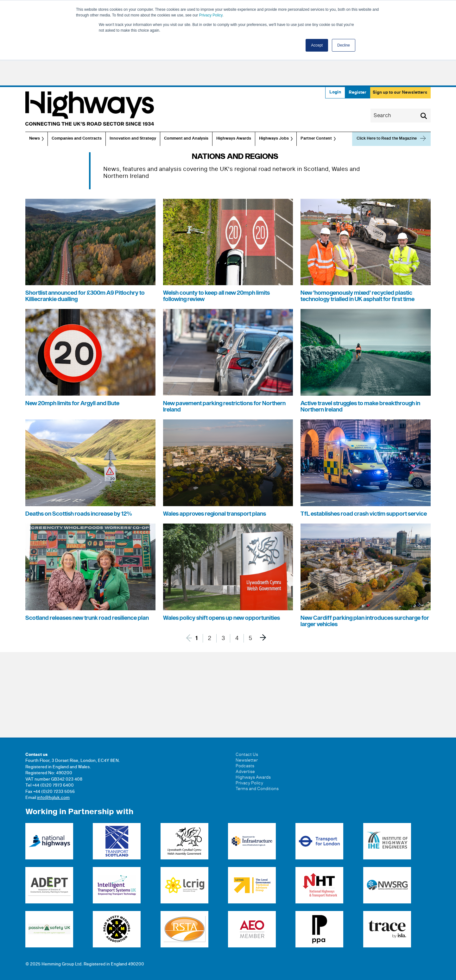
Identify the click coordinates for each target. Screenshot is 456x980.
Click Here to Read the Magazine (387, 138)
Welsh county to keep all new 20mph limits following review (216, 296)
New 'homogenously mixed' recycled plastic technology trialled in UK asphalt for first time (358, 296)
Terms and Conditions (257, 789)
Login (335, 92)
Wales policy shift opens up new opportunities (222, 618)
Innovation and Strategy (133, 139)
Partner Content (316, 139)
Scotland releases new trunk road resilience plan (87, 618)
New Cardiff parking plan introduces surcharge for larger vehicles (365, 621)
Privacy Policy (211, 15)
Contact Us (247, 755)
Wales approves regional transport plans (215, 514)
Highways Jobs (274, 139)
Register (358, 92)
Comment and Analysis (186, 139)
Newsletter (247, 760)
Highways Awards (234, 139)
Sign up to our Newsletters (400, 92)
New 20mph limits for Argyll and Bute (72, 403)
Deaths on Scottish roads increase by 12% (79, 514)
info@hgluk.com (53, 798)
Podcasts (245, 766)
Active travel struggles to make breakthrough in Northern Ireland (360, 407)
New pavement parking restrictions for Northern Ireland (224, 407)
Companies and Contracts (77, 139)
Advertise (245, 772)
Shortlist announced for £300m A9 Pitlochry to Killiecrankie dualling (85, 296)
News (35, 139)
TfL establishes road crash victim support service (364, 514)
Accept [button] (317, 45)
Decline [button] (344, 45)
